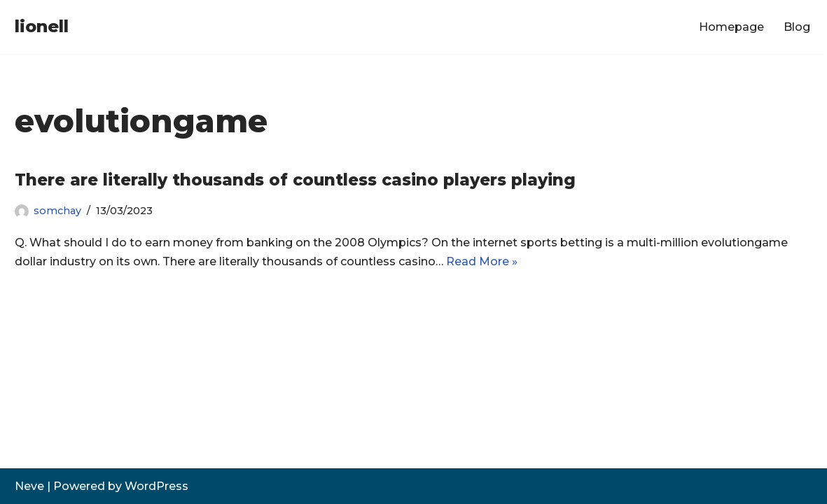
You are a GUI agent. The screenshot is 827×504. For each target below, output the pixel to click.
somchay (57, 211)
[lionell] (42, 27)
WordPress (157, 486)
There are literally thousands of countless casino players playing (295, 180)
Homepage (731, 27)
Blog (797, 27)
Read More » (482, 261)
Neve (29, 486)
